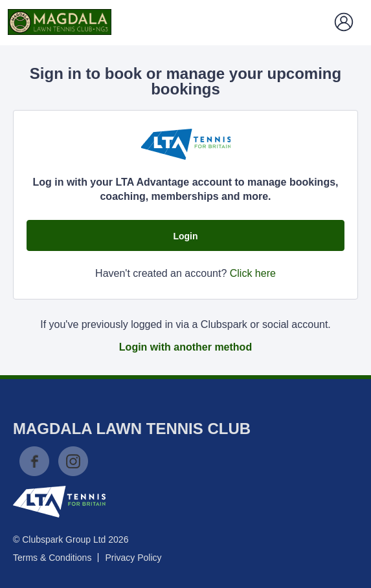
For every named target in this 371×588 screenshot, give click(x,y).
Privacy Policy (133, 558)
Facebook (34, 461)
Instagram (73, 461)
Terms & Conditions (52, 558)
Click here (253, 273)
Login (185, 236)
